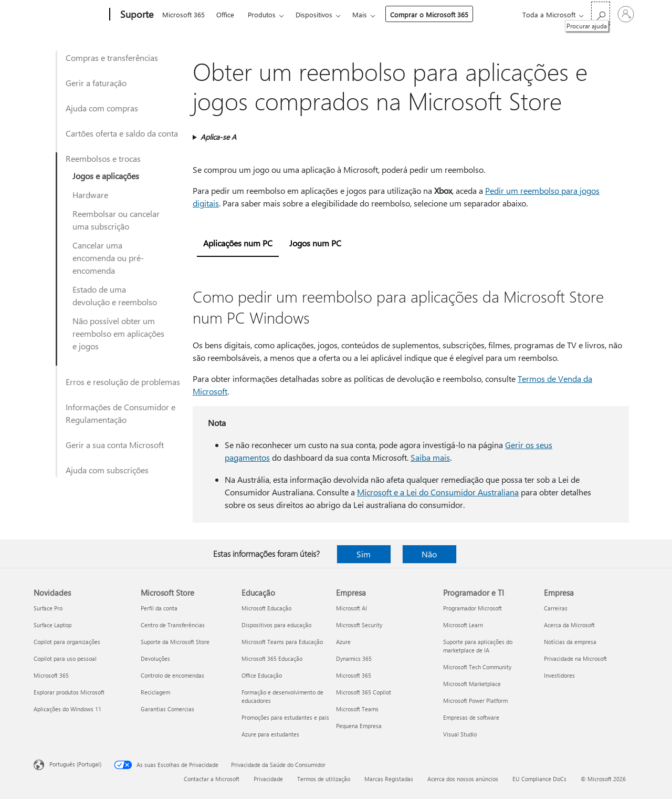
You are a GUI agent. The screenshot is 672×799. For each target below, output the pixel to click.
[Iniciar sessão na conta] (626, 14)
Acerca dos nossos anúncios (463, 779)
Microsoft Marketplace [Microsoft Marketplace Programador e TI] (472, 684)
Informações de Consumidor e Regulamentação (120, 413)
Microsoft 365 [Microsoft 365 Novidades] (51, 675)
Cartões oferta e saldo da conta (122, 133)
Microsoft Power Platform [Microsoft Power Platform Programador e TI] (475, 701)
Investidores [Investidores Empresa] (559, 675)
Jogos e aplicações (106, 176)
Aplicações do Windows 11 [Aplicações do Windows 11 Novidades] (67, 709)
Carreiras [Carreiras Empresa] (556, 608)
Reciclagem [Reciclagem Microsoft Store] (155, 692)
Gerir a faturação (96, 83)
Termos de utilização (324, 779)
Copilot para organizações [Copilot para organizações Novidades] (67, 642)
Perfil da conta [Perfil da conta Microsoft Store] (159, 608)
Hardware (90, 195)
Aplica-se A (218, 137)
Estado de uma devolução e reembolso (115, 295)
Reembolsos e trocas (103, 158)
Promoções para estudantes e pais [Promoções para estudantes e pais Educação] (285, 717)
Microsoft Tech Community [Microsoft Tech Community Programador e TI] (477, 667)
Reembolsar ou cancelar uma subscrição (116, 220)
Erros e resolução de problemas (123, 382)
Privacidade (268, 779)
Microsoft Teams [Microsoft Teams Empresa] (357, 709)
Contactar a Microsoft (212, 779)
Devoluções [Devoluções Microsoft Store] (155, 658)
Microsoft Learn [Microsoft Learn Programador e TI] (463, 625)
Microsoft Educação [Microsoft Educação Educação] (266, 608)
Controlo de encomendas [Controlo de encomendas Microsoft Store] (172, 675)
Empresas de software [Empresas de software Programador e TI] (471, 717)
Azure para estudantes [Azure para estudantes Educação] (270, 734)
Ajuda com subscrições (107, 470)
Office (225, 14)
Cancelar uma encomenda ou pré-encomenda (108, 258)
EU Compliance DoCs (539, 779)
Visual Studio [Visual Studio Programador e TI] (460, 734)
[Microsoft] (70, 15)
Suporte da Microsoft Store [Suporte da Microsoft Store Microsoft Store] (175, 642)
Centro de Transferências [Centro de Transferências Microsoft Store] (173, 625)
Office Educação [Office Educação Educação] (262, 675)
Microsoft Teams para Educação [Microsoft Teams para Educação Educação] (282, 642)
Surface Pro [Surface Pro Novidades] (48, 608)
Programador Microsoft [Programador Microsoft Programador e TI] (472, 608)
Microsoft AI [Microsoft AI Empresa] (351, 608)
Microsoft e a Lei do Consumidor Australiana (438, 492)
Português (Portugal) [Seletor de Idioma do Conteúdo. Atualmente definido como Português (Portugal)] (75, 764)
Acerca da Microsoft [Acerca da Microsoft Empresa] (569, 625)
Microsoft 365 (183, 14)
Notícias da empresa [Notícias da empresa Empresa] (570, 642)
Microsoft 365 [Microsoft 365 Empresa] (354, 675)
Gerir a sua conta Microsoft (115, 445)
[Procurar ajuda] (601, 13)
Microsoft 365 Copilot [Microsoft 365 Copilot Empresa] (364, 692)
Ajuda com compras (102, 108)
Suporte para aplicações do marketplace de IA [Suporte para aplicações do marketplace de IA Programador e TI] (478, 646)
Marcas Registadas (389, 779)
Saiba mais (430, 457)
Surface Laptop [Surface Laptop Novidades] (52, 625)
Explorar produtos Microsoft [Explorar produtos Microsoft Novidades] (69, 692)
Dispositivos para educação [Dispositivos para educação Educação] (276, 625)
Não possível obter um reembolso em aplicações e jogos (118, 333)
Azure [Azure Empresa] (343, 642)
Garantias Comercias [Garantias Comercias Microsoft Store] (167, 709)
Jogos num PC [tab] (315, 243)
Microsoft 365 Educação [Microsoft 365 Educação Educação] (272, 658)
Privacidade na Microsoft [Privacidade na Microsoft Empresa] (575, 658)
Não (429, 554)
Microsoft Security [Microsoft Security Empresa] (359, 625)
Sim (364, 554)
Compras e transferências (112, 58)
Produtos (262, 14)
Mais (360, 14)
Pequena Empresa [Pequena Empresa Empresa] (359, 726)
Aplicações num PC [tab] (238, 243)
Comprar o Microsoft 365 (429, 14)
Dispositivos (314, 14)
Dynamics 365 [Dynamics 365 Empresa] (354, 658)
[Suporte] (136, 15)
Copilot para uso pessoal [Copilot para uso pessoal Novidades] (65, 658)
